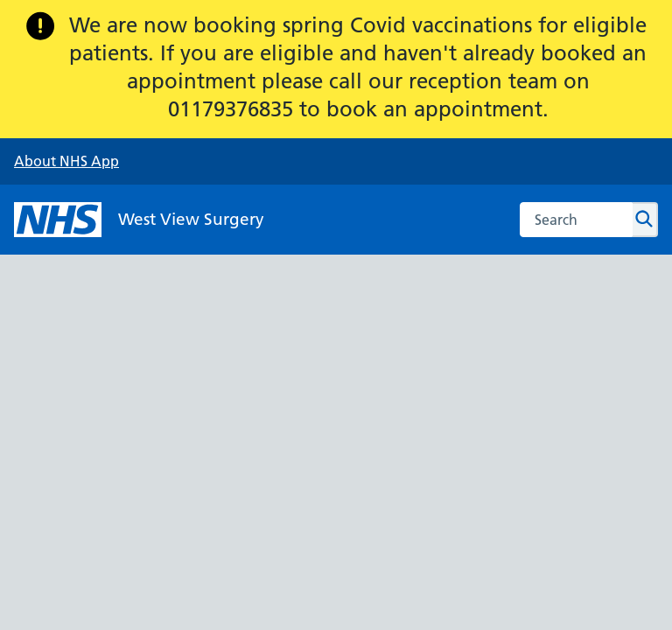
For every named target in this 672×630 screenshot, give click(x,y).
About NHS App (66, 161)
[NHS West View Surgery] (139, 220)
